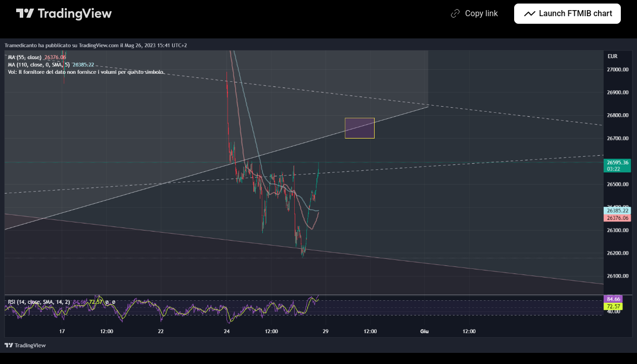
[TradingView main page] (64, 14)
